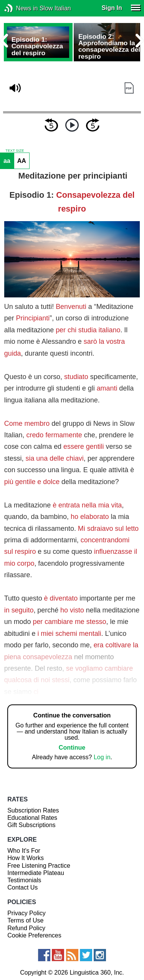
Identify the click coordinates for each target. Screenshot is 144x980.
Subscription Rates (33, 810)
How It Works (26, 858)
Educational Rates (32, 818)
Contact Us (22, 887)
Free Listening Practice (39, 866)
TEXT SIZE (15, 151)
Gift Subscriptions (31, 825)
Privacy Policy (26, 913)
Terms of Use (25, 920)
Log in (102, 757)
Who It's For (24, 851)
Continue (72, 748)
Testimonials (24, 880)
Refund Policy (26, 928)
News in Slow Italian (20, 8)
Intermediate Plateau (36, 873)
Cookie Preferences (34, 935)
